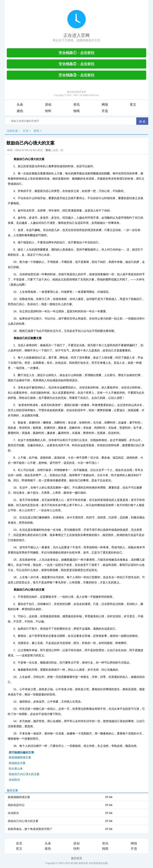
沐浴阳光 (14, 780)
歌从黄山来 (16, 769)
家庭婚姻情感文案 (20, 757)
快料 (48, 111)
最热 (20, 111)
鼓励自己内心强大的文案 (24, 774)
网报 (105, 105)
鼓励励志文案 (17, 763)
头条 (20, 105)
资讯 (76, 105)
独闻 (76, 111)
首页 (19, 843)
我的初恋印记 (16, 805)
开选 (105, 111)
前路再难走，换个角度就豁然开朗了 (30, 829)
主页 (25, 131)
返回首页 (76, 858)
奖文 (133, 105)
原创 (48, 105)
